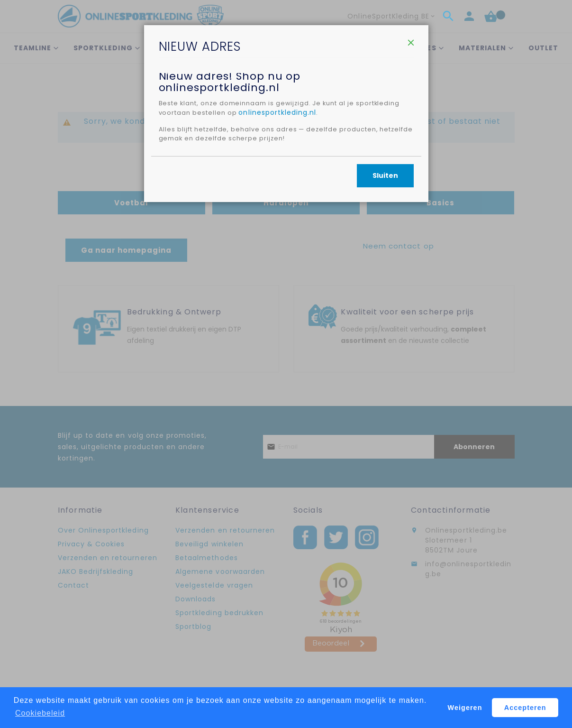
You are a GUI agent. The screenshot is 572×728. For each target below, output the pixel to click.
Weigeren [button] (465, 708)
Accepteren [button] (525, 708)
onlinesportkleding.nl (332, 161)
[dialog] (286, 364)
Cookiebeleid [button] (40, 713)
